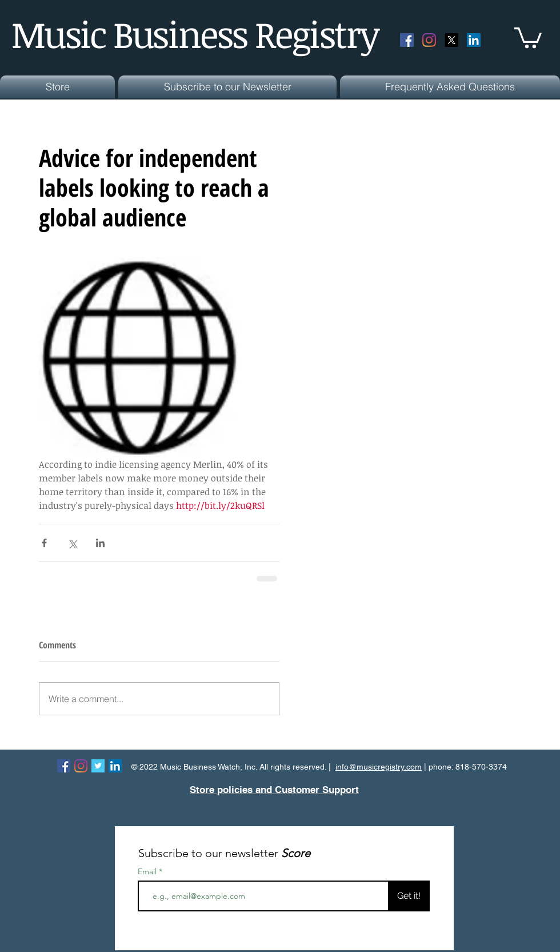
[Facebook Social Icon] (407, 40)
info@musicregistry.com (379, 767)
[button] (528, 37)
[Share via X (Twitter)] (72, 543)
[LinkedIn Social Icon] (474, 40)
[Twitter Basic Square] (98, 766)
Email (148, 871)
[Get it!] (409, 896)
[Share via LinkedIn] (100, 543)
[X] (451, 40)
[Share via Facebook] (44, 543)
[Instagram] (429, 40)
